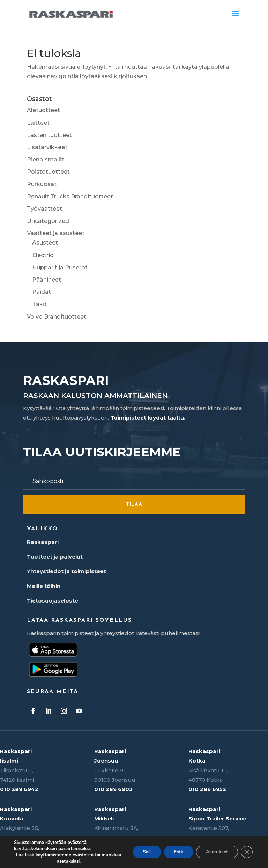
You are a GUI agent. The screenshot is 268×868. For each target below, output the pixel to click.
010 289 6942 (19, 789)
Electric (43, 255)
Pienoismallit (45, 159)
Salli (142, 852)
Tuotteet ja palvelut (55, 557)
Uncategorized (48, 221)
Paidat (42, 292)
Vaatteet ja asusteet (56, 233)
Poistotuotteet (48, 172)
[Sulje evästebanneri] (246, 852)
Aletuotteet (43, 110)
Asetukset (216, 852)
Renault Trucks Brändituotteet (70, 196)
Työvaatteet (44, 209)
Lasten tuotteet (49, 135)
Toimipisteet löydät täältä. (148, 418)
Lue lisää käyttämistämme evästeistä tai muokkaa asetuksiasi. (66, 858)
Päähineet (47, 280)
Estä (176, 852)
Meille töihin (44, 586)
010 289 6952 (207, 789)
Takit (39, 304)
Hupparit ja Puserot (60, 267)
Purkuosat (42, 184)
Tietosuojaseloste (53, 601)
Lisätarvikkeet (47, 147)
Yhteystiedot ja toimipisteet (66, 571)
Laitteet (38, 123)
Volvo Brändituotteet (57, 317)
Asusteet (45, 243)
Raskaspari (43, 542)
